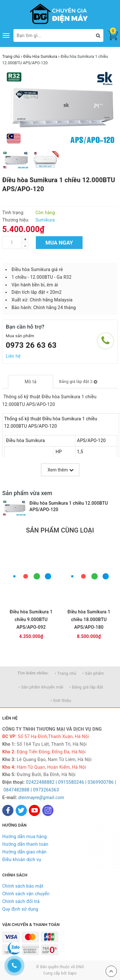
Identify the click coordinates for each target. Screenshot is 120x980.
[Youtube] (34, 810)
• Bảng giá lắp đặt (86, 687)
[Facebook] (8, 810)
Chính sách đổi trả (21, 901)
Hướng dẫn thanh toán (25, 844)
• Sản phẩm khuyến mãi (41, 687)
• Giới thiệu (61, 700)
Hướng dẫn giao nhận (24, 852)
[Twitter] (21, 810)
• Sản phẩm (93, 673)
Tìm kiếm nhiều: (33, 673)
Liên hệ (13, 356)
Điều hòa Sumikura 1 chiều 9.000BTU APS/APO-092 (31, 619)
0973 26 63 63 (31, 345)
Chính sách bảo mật (23, 886)
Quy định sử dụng (20, 909)
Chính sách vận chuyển (26, 894)
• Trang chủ (65, 673)
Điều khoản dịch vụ (22, 859)
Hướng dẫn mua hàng (24, 836)
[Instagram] (48, 810)
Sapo (72, 973)
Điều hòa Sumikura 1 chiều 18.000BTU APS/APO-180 (89, 619)
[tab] (31, 382)
